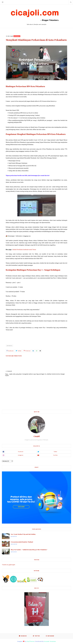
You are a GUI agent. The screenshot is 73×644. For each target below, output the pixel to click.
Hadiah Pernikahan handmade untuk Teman (24, 250)
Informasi (9, 346)
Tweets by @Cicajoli (8, 565)
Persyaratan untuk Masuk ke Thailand (22, 542)
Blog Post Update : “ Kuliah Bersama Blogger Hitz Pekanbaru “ (29, 550)
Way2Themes (30, 641)
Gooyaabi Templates (50, 641)
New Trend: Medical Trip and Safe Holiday (23, 534)
